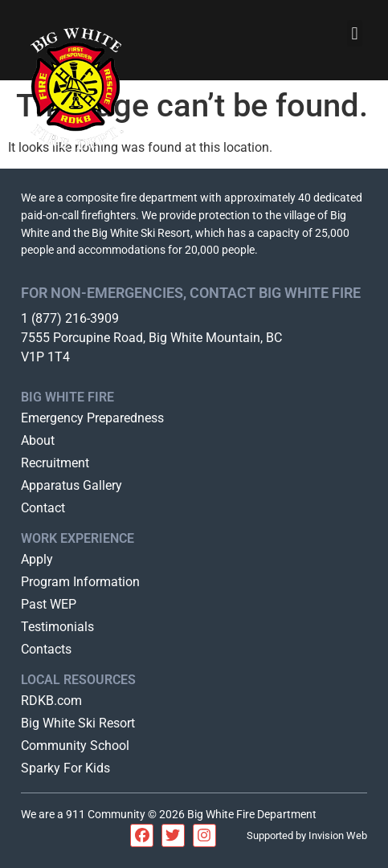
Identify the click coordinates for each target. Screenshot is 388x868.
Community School (75, 746)
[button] (355, 33)
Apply (37, 559)
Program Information (80, 582)
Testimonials (57, 627)
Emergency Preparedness (92, 418)
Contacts (46, 649)
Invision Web (338, 835)
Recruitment (55, 463)
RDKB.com (51, 701)
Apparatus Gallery (71, 485)
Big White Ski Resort (78, 723)
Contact (43, 508)
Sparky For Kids (65, 768)
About (38, 440)
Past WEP (49, 604)
